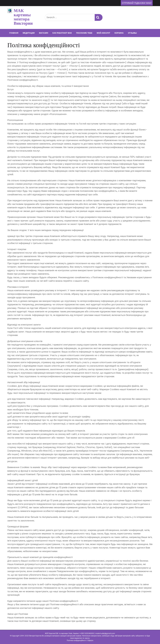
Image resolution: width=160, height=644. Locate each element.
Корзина (119, 33)
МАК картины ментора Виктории (23, 17)
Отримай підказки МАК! (137, 3)
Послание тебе (84, 33)
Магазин (44, 33)
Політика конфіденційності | (77, 640)
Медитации (29, 33)
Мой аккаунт (103, 33)
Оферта (90, 640)
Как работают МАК (62, 33)
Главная (14, 33)
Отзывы (132, 33)
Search (99, 17)
